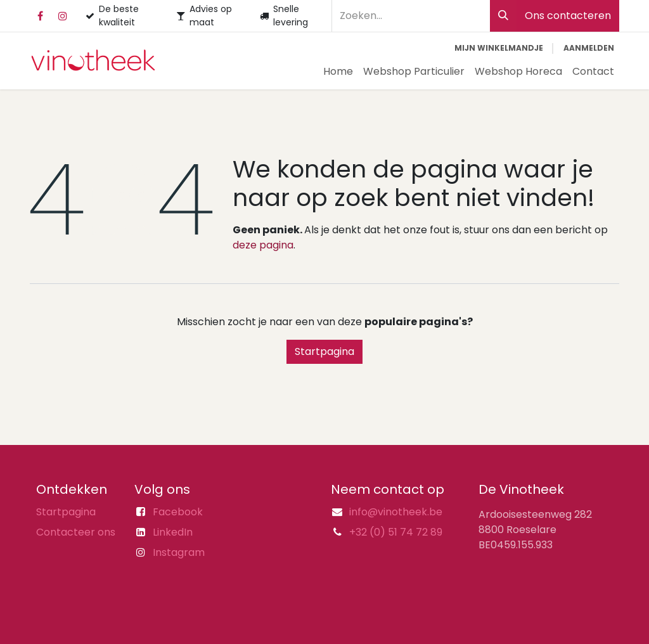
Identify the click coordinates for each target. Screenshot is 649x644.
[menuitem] (338, 72)
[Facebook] (40, 16)
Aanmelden (589, 48)
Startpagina (324, 351)
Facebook (178, 512)
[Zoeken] (503, 16)
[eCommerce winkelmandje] (499, 48)
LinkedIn (173, 532)
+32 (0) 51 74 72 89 (396, 532)
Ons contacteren (568, 16)
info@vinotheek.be (396, 512)
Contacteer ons (76, 532)
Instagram (179, 552)
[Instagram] (63, 16)
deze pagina (263, 245)
